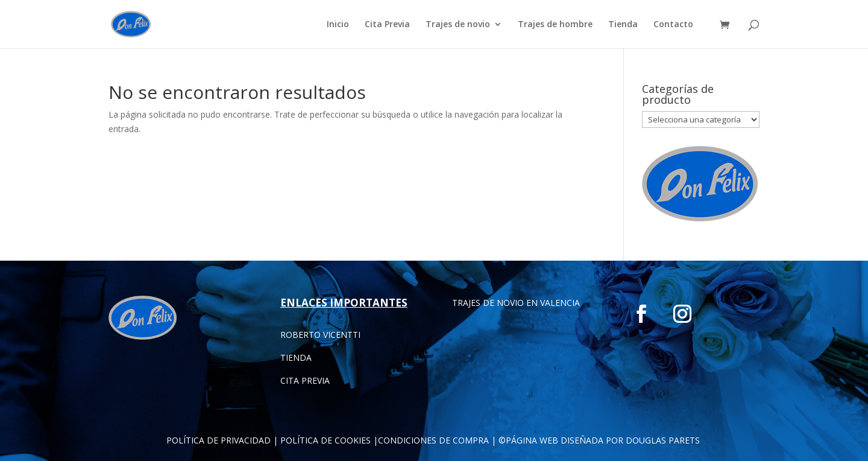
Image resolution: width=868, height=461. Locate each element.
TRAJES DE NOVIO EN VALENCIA (516, 303)
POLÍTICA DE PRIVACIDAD (219, 440)
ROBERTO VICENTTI (320, 335)
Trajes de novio (458, 25)
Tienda (623, 25)
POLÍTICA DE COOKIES (325, 440)
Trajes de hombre (555, 25)
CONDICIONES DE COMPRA (433, 440)
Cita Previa (387, 25)
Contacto (673, 25)
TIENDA (296, 358)
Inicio (338, 25)
